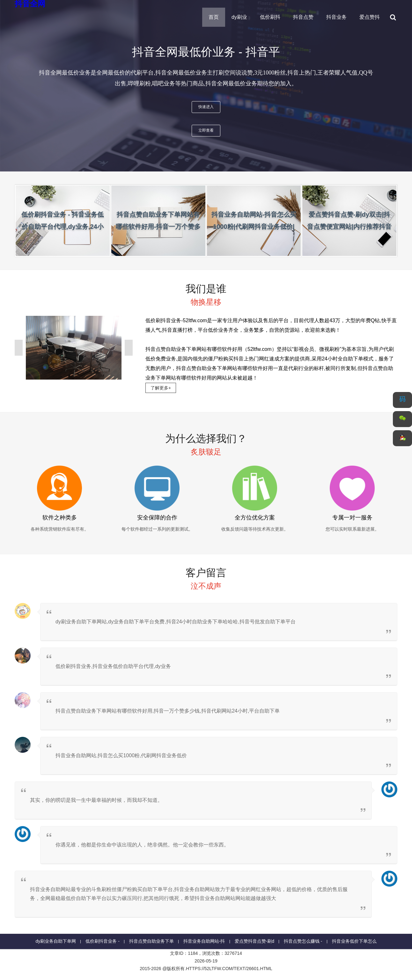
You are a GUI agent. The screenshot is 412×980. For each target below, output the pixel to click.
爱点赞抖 (370, 17)
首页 (214, 17)
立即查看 (206, 131)
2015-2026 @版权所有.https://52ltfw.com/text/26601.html (206, 969)
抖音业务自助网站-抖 (204, 941)
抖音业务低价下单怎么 (354, 941)
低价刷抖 (270, 17)
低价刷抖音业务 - (103, 941)
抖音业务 (336, 17)
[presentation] (17, 86)
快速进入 (206, 107)
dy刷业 (239, 17)
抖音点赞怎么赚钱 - (303, 941)
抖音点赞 (303, 17)
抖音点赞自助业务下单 (151, 941)
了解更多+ (161, 388)
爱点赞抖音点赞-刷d (254, 941)
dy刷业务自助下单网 (56, 941)
